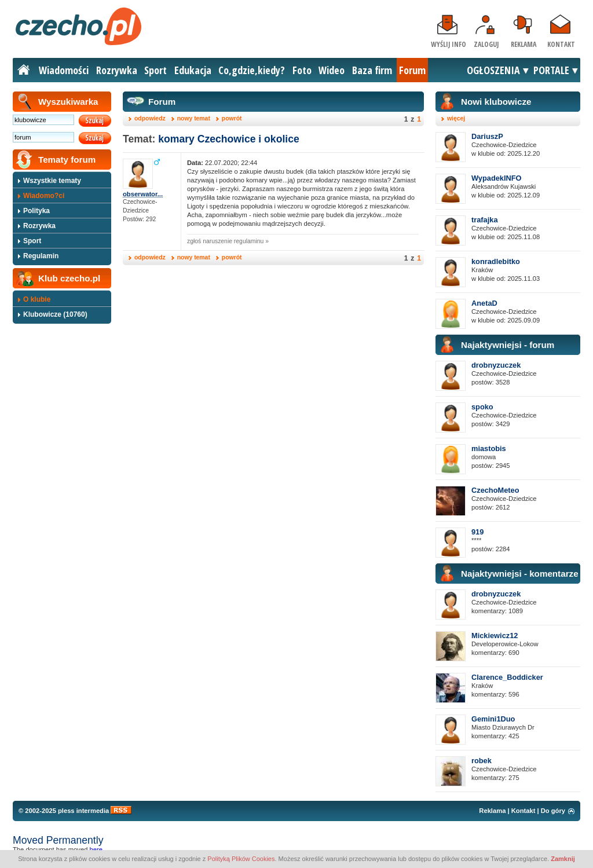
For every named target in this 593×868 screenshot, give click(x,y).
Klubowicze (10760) (55, 314)
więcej (456, 118)
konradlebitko (496, 261)
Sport (155, 70)
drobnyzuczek (496, 365)
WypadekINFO (497, 178)
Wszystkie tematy (52, 181)
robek (482, 761)
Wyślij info (449, 44)
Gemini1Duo (493, 719)
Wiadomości (64, 70)
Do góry (553, 811)
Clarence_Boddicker (507, 677)
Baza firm (372, 70)
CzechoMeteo (495, 490)
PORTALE (551, 70)
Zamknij (563, 859)
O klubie (37, 299)
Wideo (332, 70)
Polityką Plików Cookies (241, 859)
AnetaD (484, 303)
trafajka (485, 220)
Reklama (524, 44)
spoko (482, 407)
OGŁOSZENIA (493, 70)
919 (477, 532)
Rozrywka (117, 70)
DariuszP (487, 136)
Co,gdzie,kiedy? (252, 70)
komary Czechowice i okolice (228, 139)
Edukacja (193, 70)
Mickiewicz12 (495, 636)
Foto (302, 70)
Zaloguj (486, 44)
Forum (412, 70)
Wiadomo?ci (44, 196)
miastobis (489, 448)
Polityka (36, 211)
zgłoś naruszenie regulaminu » (228, 241)
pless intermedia (83, 811)
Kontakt (561, 44)
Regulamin (41, 256)
